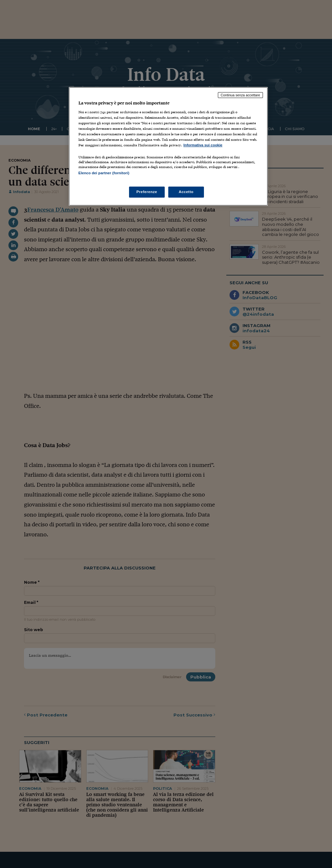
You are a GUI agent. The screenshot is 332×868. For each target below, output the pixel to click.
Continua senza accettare (241, 95)
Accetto (186, 192)
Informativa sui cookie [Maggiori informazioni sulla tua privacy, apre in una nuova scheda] (203, 145)
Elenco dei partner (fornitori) (104, 173)
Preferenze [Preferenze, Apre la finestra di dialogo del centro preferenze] (147, 192)
